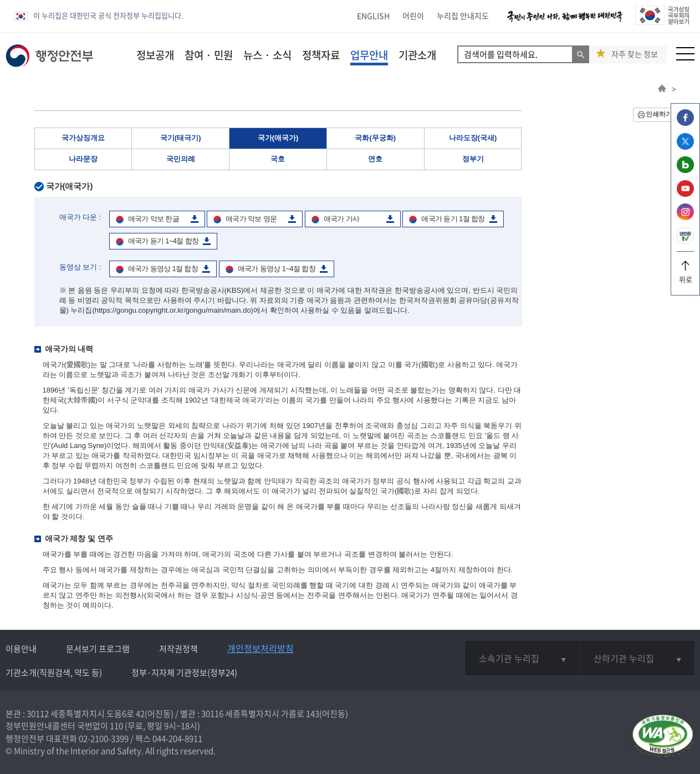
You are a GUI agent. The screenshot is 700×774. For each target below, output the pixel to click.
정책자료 (321, 55)
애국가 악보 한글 (154, 219)
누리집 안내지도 (463, 16)
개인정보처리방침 (260, 648)
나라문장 (83, 159)
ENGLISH (373, 16)
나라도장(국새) (473, 138)
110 (116, 726)
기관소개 (417, 55)
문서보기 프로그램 (98, 649)
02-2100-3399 (104, 739)
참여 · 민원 (209, 55)
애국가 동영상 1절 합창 (163, 269)
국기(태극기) (181, 138)
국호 (278, 159)
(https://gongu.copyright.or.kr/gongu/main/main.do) (173, 310)
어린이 (413, 16)
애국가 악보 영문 (251, 219)
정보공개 (155, 55)
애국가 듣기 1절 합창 (453, 219)
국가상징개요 (83, 138)
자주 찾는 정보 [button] (635, 54)
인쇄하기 (659, 114)
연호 (375, 159)
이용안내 (21, 649)
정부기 (473, 159)
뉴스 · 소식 (267, 55)
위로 (685, 275)
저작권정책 (178, 649)
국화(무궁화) (375, 138)
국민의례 (181, 159)
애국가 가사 (342, 219)
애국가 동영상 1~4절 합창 (277, 269)
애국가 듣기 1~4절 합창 (163, 241)
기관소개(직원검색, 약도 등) (54, 673)
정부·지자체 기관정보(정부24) (184, 673)
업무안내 (369, 55)
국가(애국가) (278, 138)
